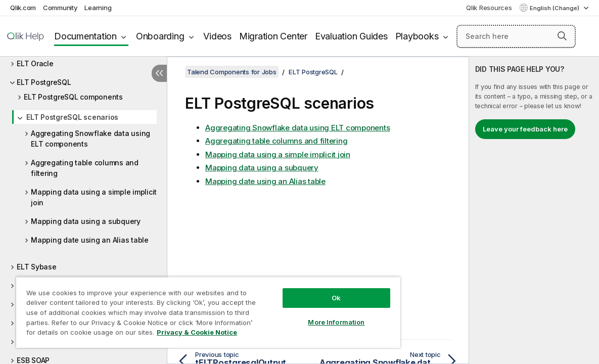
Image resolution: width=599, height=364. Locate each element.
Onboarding (160, 36)
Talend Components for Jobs (232, 72)
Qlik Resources (489, 8)
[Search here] (516, 36)
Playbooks (417, 36)
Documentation (85, 36)
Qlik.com (23, 8)
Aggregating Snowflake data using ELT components (90, 139)
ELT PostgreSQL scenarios (72, 117)
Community (60, 8)
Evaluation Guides (351, 36)
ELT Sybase (37, 267)
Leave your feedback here (525, 129)
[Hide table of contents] (159, 73)
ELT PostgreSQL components (73, 97)
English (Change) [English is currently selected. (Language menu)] (555, 8)
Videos (217, 36)
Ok (305, 290)
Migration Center (273, 36)
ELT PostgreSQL (44, 82)
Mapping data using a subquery (86, 221)
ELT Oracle (35, 63)
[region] (190, 308)
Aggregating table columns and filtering (85, 168)
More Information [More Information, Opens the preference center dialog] (305, 314)
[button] (562, 36)
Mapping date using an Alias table (90, 240)
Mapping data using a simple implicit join (94, 197)
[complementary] (534, 210)
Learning (98, 8)
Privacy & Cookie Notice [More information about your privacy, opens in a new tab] (85, 334)
